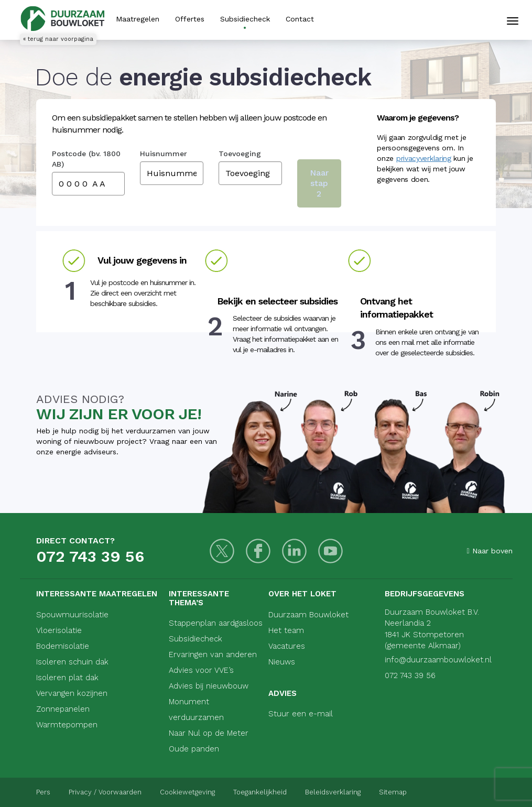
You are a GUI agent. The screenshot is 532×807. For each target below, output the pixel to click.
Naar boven (489, 551)
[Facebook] (258, 551)
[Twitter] (222, 551)
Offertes (190, 19)
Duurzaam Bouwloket (308, 615)
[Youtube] (330, 551)
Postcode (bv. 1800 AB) (86, 159)
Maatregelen (138, 19)
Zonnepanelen (63, 709)
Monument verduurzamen (196, 710)
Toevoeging (240, 154)
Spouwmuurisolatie (72, 615)
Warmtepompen (67, 725)
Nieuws (282, 662)
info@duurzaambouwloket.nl (438, 660)
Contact (300, 19)
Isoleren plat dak (67, 678)
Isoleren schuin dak (72, 662)
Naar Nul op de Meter (209, 733)
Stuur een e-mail (301, 714)
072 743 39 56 (90, 556)
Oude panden (194, 749)
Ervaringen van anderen (213, 655)
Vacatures (287, 646)
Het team (286, 630)
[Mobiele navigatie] (513, 21)
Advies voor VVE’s (201, 670)
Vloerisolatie (59, 630)
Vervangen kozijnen (72, 693)
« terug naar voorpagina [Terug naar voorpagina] (58, 39)
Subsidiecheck (245, 19)
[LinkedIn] (294, 551)
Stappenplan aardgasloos (216, 623)
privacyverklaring (424, 158)
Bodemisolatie (63, 646)
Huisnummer (164, 154)
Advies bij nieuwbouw (209, 686)
